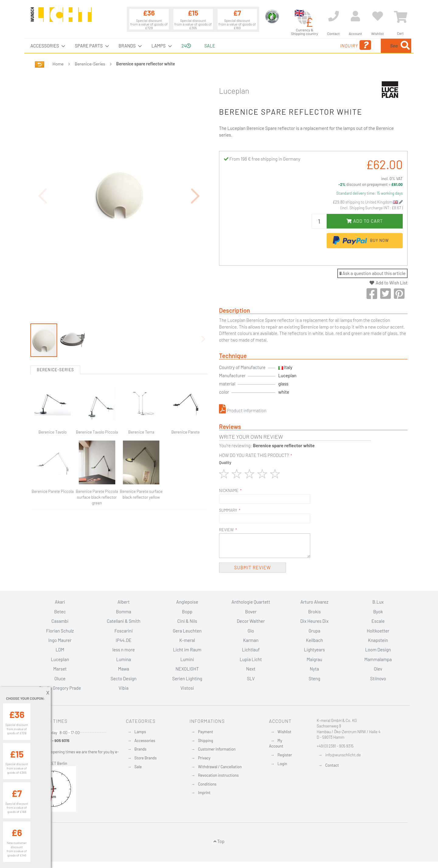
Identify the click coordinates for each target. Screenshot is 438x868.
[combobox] (367, 46)
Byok (378, 612)
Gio (251, 631)
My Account (276, 743)
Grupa (314, 631)
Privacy (204, 758)
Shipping (206, 741)
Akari (60, 602)
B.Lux (378, 602)
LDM (60, 650)
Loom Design (378, 650)
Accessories (145, 741)
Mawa (124, 669)
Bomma (123, 612)
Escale (378, 621)
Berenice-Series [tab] (55, 370)
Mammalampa (378, 659)
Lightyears (314, 650)
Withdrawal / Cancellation (220, 767)
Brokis (315, 612)
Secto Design (124, 678)
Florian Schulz (60, 631)
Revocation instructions (218, 775)
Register (285, 755)
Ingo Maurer (60, 640)
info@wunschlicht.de (343, 755)
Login (282, 764)
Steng (315, 678)
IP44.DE (123, 640)
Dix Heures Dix (314, 621)
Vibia (123, 688)
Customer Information (217, 749)
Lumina (124, 659)
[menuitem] (46, 46)
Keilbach (315, 640)
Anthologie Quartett (251, 602)
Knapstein (378, 640)
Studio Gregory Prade (60, 688)
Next (251, 669)
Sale (138, 767)
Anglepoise (187, 602)
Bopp (187, 612)
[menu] (219, 46)
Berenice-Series (90, 64)
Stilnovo (378, 678)
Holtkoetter (378, 631)
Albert (123, 602)
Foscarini (123, 631)
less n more (124, 650)
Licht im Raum (187, 650)
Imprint (204, 793)
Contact (332, 765)
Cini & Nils (187, 621)
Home (58, 64)
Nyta (315, 669)
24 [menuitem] (186, 46)
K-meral (187, 640)
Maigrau (314, 659)
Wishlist (284, 732)
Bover (251, 612)
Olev (378, 669)
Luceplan (234, 91)
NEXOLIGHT (187, 669)
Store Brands (146, 758)
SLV (251, 678)
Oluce (60, 678)
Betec (60, 612)
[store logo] (61, 17)
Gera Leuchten (187, 631)
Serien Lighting (187, 678)
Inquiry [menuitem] (310, 45)
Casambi (60, 621)
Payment (206, 732)
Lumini (187, 659)
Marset (60, 669)
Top (219, 841)
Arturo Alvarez (315, 602)
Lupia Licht (251, 659)
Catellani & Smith (124, 621)
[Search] (405, 46)
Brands (141, 749)
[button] (196, 196)
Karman (251, 640)
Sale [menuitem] (210, 46)
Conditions (207, 784)
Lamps (140, 732)
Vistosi (187, 688)
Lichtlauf (251, 650)
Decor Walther (251, 621)
